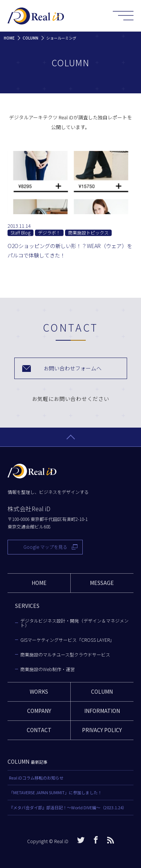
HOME (39, 583)
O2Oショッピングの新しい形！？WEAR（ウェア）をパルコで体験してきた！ (70, 251)
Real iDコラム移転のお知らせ (36, 778)
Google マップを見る (45, 547)
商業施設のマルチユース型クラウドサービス (65, 655)
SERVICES (27, 606)
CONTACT (39, 730)
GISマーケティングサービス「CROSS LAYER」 (67, 640)
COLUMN (102, 691)
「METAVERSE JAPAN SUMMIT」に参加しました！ (55, 792)
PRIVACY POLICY (102, 730)
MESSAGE (102, 583)
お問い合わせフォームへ (73, 368)
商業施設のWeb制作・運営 (48, 669)
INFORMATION (102, 711)
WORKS (39, 691)
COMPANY (39, 711)
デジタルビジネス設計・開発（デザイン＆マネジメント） (74, 623)
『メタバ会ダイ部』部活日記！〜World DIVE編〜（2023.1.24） (68, 807)
